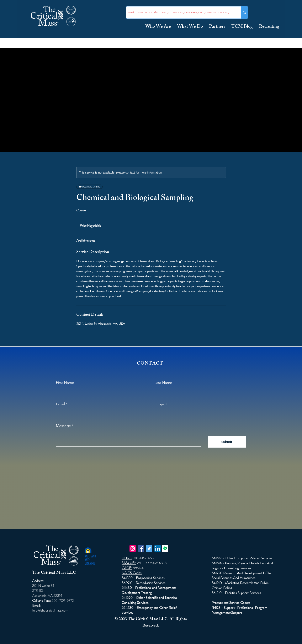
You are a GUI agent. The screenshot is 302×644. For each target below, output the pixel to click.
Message (63, 426)
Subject (161, 404)
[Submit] (227, 442)
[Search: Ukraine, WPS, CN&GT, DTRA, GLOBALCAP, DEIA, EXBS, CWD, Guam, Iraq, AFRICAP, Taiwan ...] (180, 12)
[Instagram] (133, 548)
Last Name (163, 383)
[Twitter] (149, 548)
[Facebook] (141, 548)
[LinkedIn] (158, 548)
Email (60, 404)
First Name (65, 383)
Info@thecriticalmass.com (50, 610)
